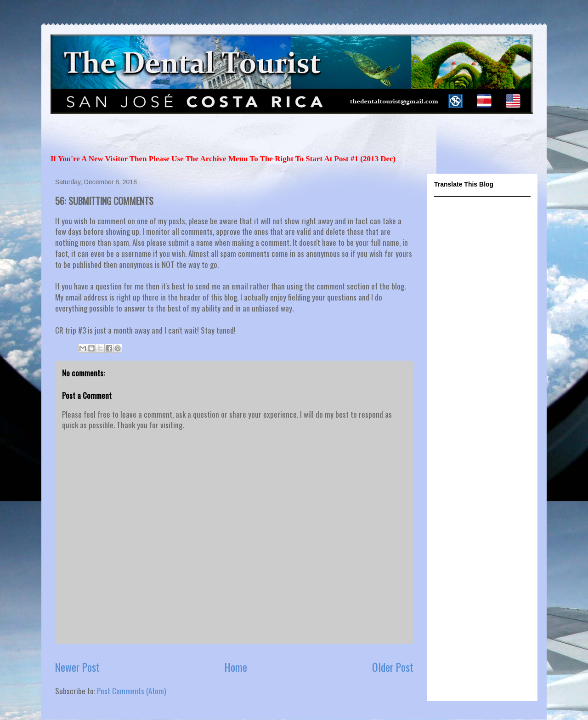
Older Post (393, 667)
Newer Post (77, 667)
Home (236, 667)
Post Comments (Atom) (131, 691)
